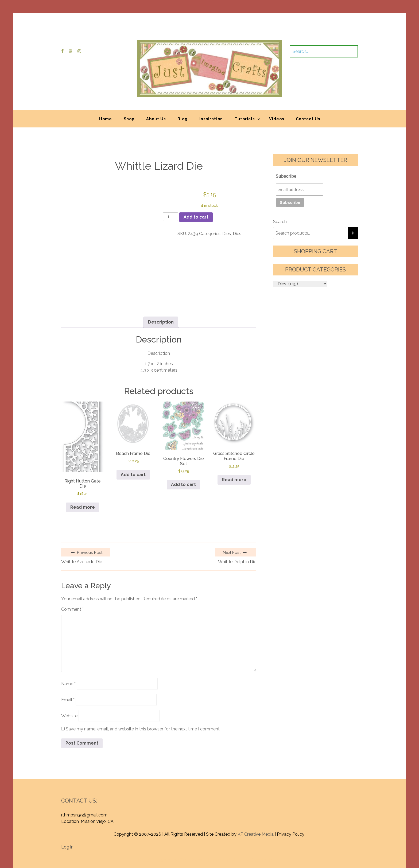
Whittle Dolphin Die (237, 534)
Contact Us (308, 119)
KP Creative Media (256, 807)
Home (106, 119)
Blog (183, 119)
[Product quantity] (170, 217)
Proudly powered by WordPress (170, 833)
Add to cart (196, 217)
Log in (67, 820)
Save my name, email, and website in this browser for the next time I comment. (143, 701)
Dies (227, 234)
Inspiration (211, 119)
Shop (129, 119)
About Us (156, 119)
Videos (277, 119)
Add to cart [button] (133, 475)
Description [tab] (161, 322)
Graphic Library (265, 833)
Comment (72, 582)
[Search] (353, 233)
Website (69, 688)
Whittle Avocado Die (82, 534)
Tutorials (245, 119)
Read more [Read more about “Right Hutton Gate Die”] (83, 480)
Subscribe (286, 176)
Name (68, 656)
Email (68, 672)
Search (280, 222)
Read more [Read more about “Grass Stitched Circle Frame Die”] (234, 480)
